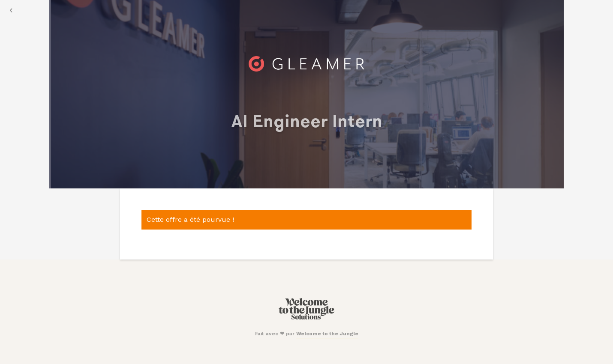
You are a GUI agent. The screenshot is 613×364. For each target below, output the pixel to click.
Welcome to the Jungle (327, 334)
